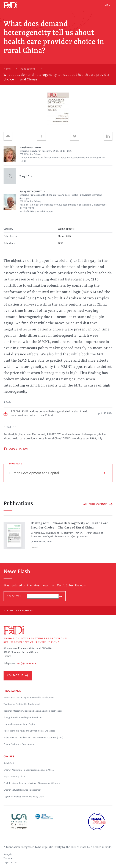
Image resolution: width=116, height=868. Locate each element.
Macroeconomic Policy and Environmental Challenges (29, 731)
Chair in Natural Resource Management (22, 790)
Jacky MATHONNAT (74, 533)
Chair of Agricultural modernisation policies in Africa (29, 770)
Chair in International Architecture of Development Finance (32, 783)
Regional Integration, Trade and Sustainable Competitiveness (33, 711)
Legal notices (10, 862)
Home (7, 69)
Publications (28, 69)
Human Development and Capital (57, 473)
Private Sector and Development (19, 744)
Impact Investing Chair (14, 777)
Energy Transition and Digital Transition (23, 717)
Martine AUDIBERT (43, 533)
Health (35, 548)
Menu (109, 5)
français (8, 854)
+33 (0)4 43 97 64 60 (27, 664)
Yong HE (58, 533)
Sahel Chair (9, 763)
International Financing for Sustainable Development (29, 698)
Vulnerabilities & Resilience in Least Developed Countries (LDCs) (33, 738)
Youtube (8, 858)
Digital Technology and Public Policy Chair (24, 797)
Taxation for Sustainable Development (22, 704)
